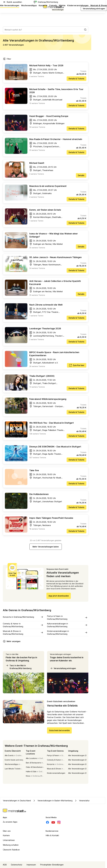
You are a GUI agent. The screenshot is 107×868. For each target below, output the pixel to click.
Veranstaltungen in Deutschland (17, 801)
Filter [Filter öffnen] (7, 59)
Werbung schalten (11, 845)
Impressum (31, 865)
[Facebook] (48, 822)
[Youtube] (53, 822)
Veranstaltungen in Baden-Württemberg (53, 801)
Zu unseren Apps (10, 822)
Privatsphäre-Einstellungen (52, 865)
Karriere (6, 835)
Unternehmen (9, 840)
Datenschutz (17, 865)
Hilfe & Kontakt (52, 835)
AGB (5, 865)
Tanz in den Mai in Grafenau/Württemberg (19, 667)
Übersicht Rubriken (11, 850)
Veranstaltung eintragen (63, 668)
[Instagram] (59, 822)
